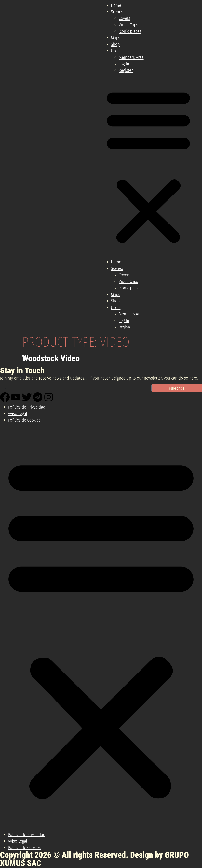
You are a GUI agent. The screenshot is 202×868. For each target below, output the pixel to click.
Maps (116, 38)
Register (126, 70)
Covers (125, 18)
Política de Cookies (24, 420)
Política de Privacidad (27, 407)
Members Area (131, 57)
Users (116, 51)
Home (116, 5)
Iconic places (130, 31)
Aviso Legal (18, 414)
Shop (115, 44)
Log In (124, 64)
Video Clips (128, 25)
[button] (148, 166)
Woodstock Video (51, 358)
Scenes (117, 12)
